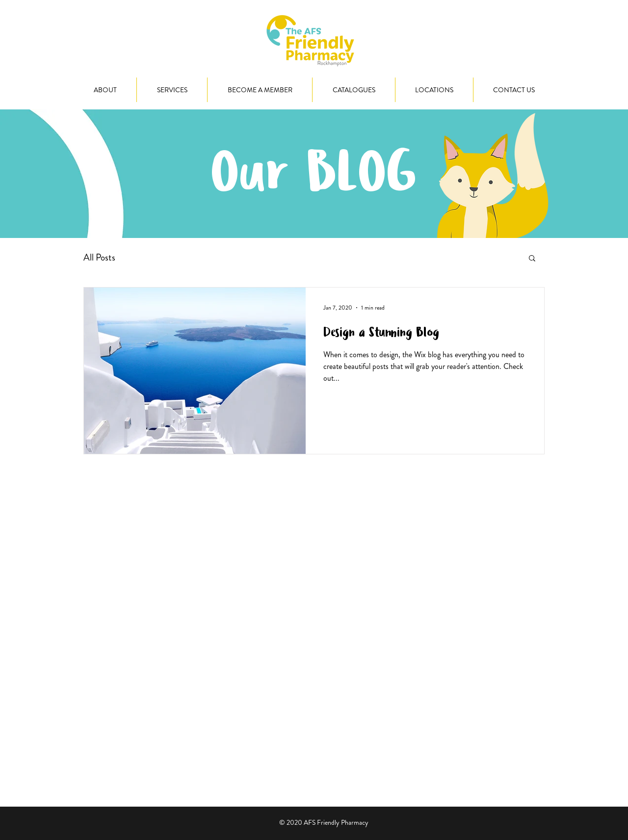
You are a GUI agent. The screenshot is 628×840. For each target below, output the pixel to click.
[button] (532, 259)
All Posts (99, 258)
